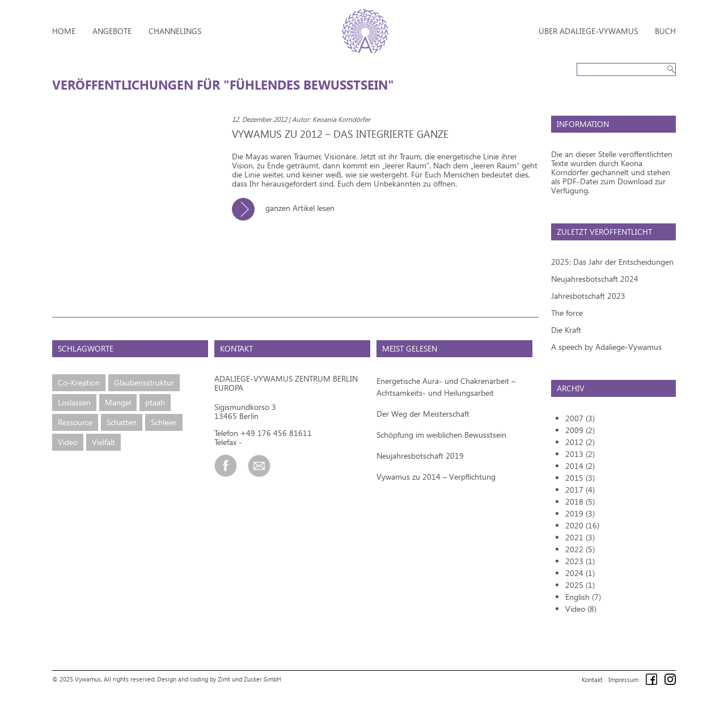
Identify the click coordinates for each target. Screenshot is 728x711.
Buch (665, 31)
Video (68, 442)
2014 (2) (580, 466)
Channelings (175, 31)
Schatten (122, 422)
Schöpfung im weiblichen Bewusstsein (441, 435)
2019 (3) (580, 513)
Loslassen (74, 402)
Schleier (164, 422)
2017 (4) (580, 490)
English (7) (583, 597)
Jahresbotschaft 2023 (588, 296)
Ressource (75, 422)
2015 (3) (580, 478)
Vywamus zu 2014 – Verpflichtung (436, 477)
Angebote (112, 31)
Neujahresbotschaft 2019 (420, 456)
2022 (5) (580, 549)
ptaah (155, 402)
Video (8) (581, 609)
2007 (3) (580, 418)
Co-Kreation (79, 382)
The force (567, 313)
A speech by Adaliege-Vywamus (606, 347)
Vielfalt (103, 442)
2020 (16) (582, 525)
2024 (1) (580, 573)
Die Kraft (566, 330)
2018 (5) (580, 501)
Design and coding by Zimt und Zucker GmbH (219, 679)
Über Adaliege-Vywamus (588, 31)
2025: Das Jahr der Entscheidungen (612, 262)
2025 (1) (580, 585)
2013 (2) (580, 454)
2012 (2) (580, 442)
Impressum (623, 680)
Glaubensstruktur (144, 382)
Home (64, 31)
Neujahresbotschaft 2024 (595, 279)
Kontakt (592, 680)
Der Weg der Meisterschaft (423, 414)
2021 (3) (580, 537)
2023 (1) (580, 561)
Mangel (118, 402)
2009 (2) (580, 430)
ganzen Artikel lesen (287, 208)
